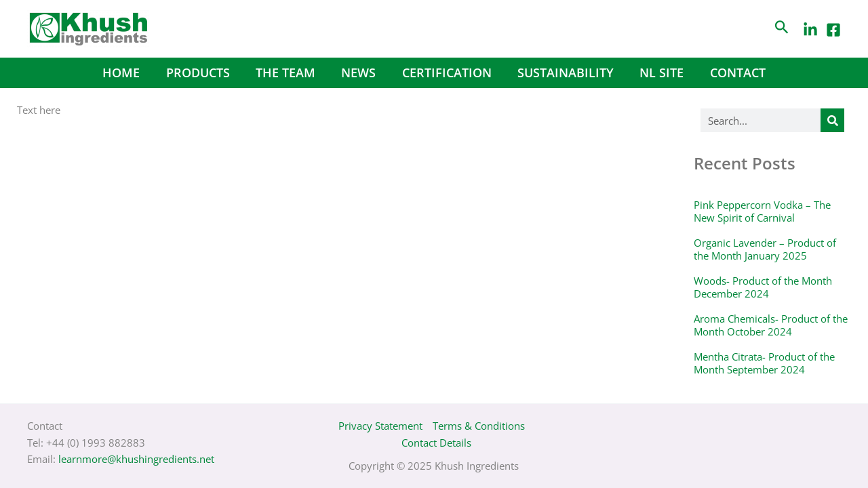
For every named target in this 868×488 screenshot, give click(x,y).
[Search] (832, 120)
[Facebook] (833, 30)
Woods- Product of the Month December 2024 (763, 287)
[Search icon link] (782, 29)
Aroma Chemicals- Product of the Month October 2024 (771, 325)
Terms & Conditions (479, 426)
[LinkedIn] (810, 30)
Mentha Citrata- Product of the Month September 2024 (764, 363)
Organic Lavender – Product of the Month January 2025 (765, 249)
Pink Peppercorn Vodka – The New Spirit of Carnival (762, 211)
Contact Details (436, 443)
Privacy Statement (380, 426)
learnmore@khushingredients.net (136, 459)
